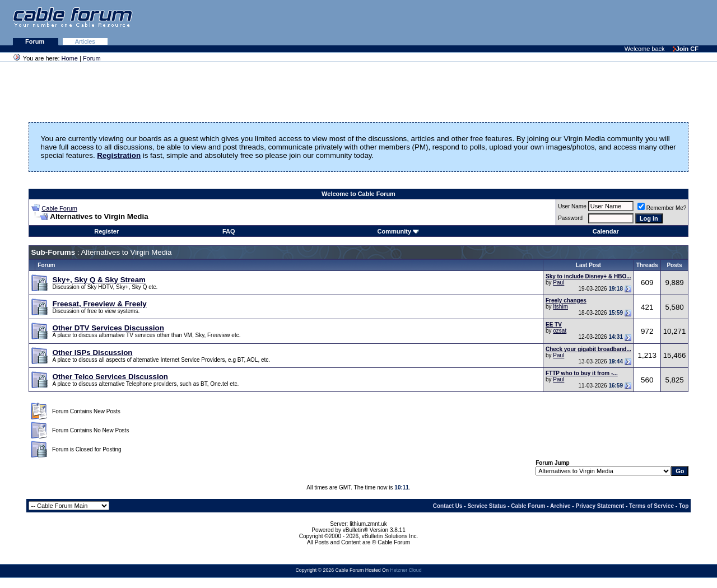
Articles (85, 41)
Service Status (486, 506)
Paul (558, 283)
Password (570, 218)
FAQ (229, 231)
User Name (572, 206)
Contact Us (448, 506)
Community (399, 231)
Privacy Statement (600, 506)
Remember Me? (662, 208)
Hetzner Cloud (406, 570)
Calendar (606, 231)
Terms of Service (651, 506)
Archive (560, 506)
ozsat (560, 331)
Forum (36, 41)
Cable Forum (59, 208)
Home (70, 58)
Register (106, 231)
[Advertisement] (580, 22)
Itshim (560, 307)
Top (684, 506)
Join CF (686, 49)
